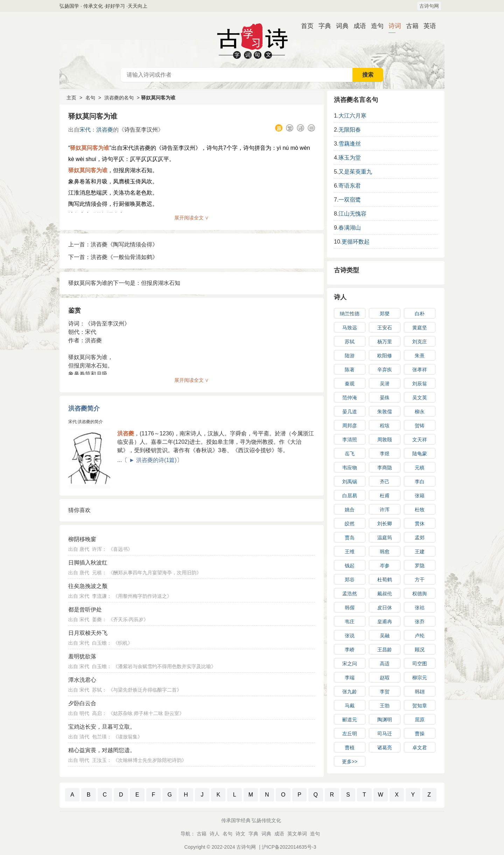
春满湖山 (350, 228)
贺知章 (420, 706)
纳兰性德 (350, 314)
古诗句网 (429, 6)
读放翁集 (128, 737)
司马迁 (385, 734)
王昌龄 (385, 650)
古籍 (409, 26)
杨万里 (385, 342)
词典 (339, 26)
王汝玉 (99, 760)
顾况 (420, 650)
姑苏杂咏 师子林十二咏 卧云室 (146, 713)
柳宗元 (420, 678)
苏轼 (97, 690)
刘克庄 (420, 342)
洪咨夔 (105, 130)
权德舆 (420, 594)
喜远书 (120, 549)
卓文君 (420, 748)
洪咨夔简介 (84, 408)
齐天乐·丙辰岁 (128, 619)
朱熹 (420, 356)
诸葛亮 (385, 748)
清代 (84, 737)
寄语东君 (350, 186)
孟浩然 (350, 594)
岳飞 (350, 454)
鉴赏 (75, 310)
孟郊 (420, 538)
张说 (350, 636)
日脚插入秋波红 (88, 563)
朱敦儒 (385, 412)
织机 (123, 643)
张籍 (420, 496)
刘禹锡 (350, 482)
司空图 (420, 664)
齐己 (385, 482)
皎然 (350, 524)
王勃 (385, 706)
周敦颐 (385, 440)
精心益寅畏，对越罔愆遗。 (102, 750)
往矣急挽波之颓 (88, 586)
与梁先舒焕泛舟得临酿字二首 (145, 690)
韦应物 (350, 468)
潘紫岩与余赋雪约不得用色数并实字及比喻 (164, 666)
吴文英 (420, 398)
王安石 (385, 328)
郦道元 (350, 720)
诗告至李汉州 (141, 130)
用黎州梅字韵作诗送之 (142, 596)
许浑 (97, 549)
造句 (374, 26)
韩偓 (350, 608)
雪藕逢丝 (350, 144)
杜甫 (385, 496)
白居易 (350, 496)
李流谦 (99, 596)
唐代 (84, 549)
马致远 (350, 328)
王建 (420, 552)
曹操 (420, 734)
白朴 (420, 314)
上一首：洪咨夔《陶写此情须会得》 (113, 244)
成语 (357, 26)
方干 (420, 580)
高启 (97, 713)
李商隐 (385, 468)
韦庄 (350, 622)
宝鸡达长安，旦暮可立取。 (102, 727)
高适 (385, 664)
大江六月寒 (352, 116)
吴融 (385, 636)
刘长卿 (385, 524)
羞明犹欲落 (82, 656)
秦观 (350, 384)
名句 (90, 98)
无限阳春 (350, 130)
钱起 (350, 566)
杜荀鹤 (385, 580)
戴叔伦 (385, 594)
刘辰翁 (420, 384)
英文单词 (297, 834)
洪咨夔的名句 (119, 98)
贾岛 (350, 538)
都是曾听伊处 (85, 609)
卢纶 (420, 636)
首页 (304, 26)
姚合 (350, 510)
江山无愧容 (352, 214)
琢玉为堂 (350, 158)
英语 (427, 26)
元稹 (97, 573)
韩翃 (420, 692)
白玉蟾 (99, 643)
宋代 (85, 130)
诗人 (340, 297)
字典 (322, 26)
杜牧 (420, 510)
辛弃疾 (385, 370)
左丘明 (350, 734)
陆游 (350, 356)
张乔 (420, 622)
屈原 (420, 720)
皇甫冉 (385, 622)
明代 (84, 713)
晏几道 (350, 412)
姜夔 (97, 619)
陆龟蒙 (420, 454)
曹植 (350, 748)
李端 (350, 678)
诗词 (392, 26)
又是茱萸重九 (355, 172)
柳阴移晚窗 (82, 539)
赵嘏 (385, 678)
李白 (420, 482)
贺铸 (420, 426)
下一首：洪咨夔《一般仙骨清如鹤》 (113, 257)
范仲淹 (350, 398)
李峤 (350, 650)
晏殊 (385, 398)
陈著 (350, 370)
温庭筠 (385, 538)
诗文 (240, 834)
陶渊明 (385, 720)
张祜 (420, 608)
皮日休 (385, 608)
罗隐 (420, 566)
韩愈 (385, 552)
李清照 (350, 440)
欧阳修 (385, 356)
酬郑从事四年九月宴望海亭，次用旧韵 (155, 573)
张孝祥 (420, 370)
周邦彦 (350, 426)
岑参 (385, 566)
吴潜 (385, 384)
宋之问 (350, 664)
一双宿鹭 (350, 200)
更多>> (350, 762)
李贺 (385, 692)
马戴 (350, 706)
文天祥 (420, 440)
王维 (350, 552)
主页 (71, 98)
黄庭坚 (420, 328)
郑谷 (350, 580)
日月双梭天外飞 (88, 633)
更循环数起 (356, 242)
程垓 (385, 426)
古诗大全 (252, 40)
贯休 (420, 524)
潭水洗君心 (82, 680)
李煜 (385, 454)
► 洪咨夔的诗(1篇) (153, 460)
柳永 (420, 412)
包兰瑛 (99, 737)
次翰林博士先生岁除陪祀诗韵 (150, 760)
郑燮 (385, 314)
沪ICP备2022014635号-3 (289, 847)
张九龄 (350, 692)
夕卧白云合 (82, 703)
